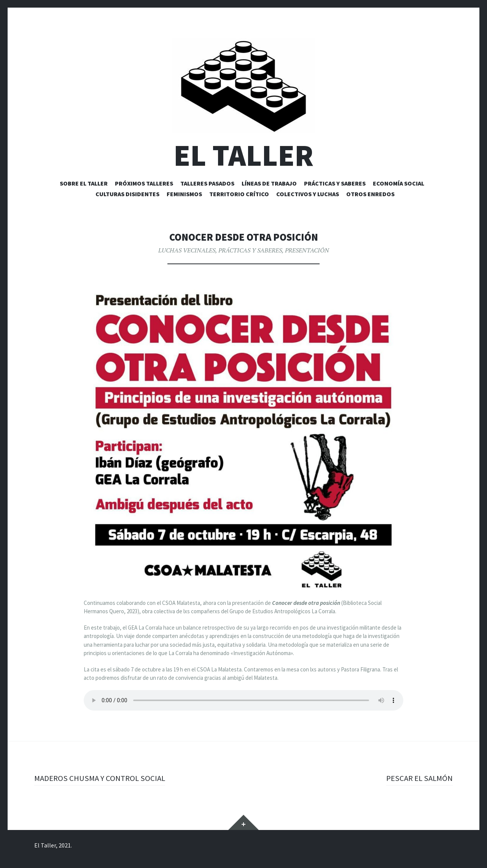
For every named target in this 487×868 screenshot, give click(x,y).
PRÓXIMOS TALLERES (144, 183)
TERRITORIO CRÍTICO (239, 194)
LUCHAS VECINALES (187, 250)
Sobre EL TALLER (84, 183)
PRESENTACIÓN (307, 250)
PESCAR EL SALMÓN (418, 778)
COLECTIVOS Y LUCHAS (308, 194)
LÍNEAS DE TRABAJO (269, 183)
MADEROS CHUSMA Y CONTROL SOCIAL (102, 778)
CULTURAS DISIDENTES (127, 194)
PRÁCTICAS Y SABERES (335, 183)
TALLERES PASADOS (207, 183)
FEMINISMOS (184, 194)
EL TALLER (243, 155)
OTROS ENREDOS (370, 194)
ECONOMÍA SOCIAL (399, 183)
